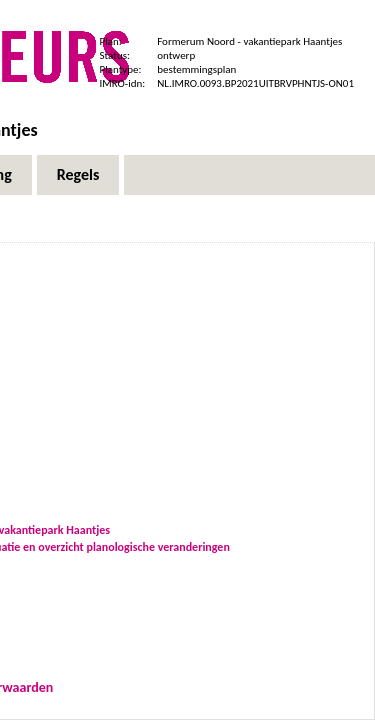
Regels (78, 174)
